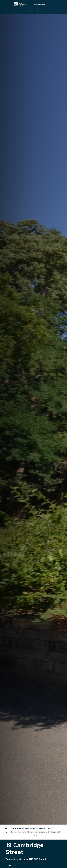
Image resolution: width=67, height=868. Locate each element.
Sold (11, 866)
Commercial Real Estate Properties (31, 828)
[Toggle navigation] (33, 10)
